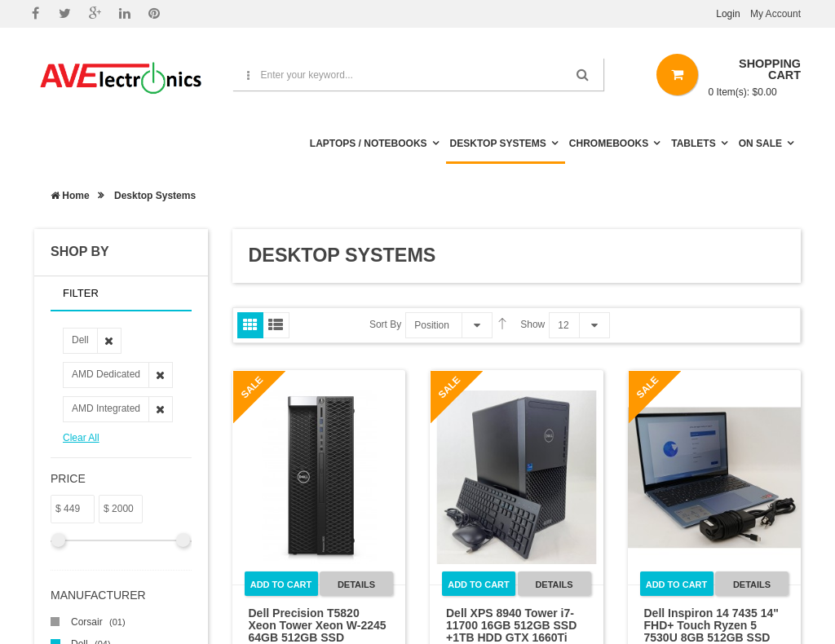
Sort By (385, 324)
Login (728, 14)
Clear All (81, 438)
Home (70, 196)
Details (356, 584)
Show (532, 324)
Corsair (98, 622)
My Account (775, 14)
